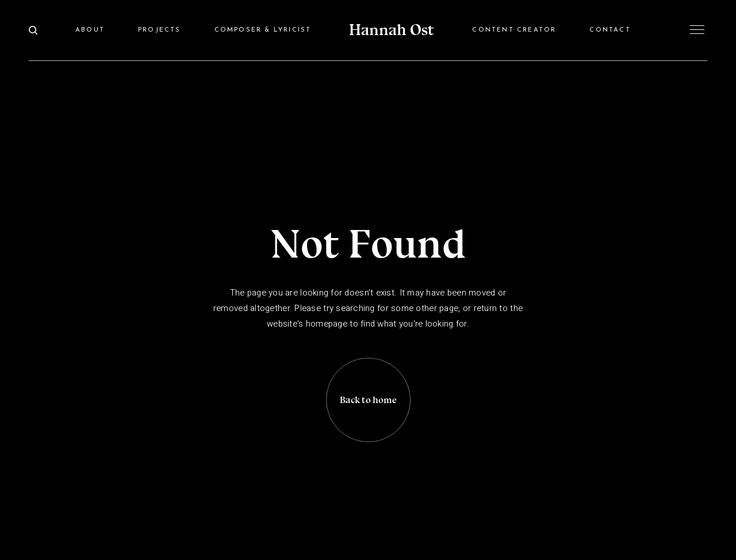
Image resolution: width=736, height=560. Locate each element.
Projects (160, 30)
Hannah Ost (392, 30)
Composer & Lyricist (263, 30)
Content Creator (514, 30)
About (90, 30)
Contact (610, 30)
